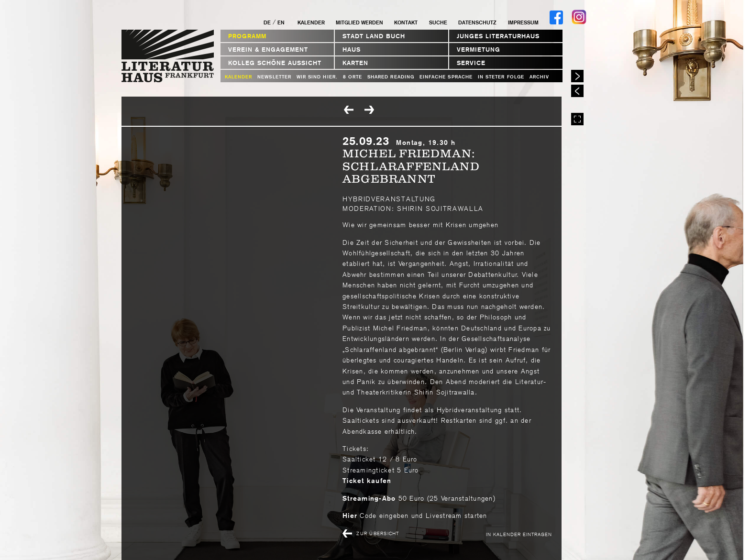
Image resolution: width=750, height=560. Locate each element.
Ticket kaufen (367, 481)
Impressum (523, 22)
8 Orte (353, 77)
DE (267, 22)
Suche (438, 22)
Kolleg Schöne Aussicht (275, 63)
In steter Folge (501, 77)
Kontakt (406, 22)
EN (281, 22)
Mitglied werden (359, 22)
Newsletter (274, 77)
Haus (352, 49)
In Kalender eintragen (519, 534)
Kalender (311, 22)
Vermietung (479, 49)
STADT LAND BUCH (374, 36)
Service (471, 63)
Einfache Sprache (446, 77)
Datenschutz (477, 22)
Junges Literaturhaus (498, 36)
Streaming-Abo (369, 498)
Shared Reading (391, 77)
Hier (350, 516)
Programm (247, 36)
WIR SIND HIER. (317, 77)
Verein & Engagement (268, 49)
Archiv (539, 77)
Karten (355, 63)
